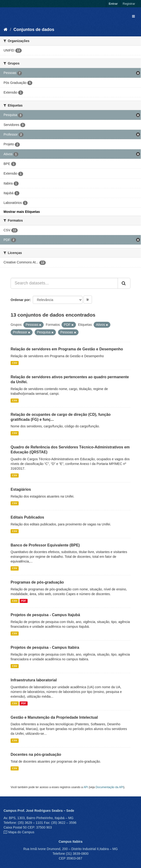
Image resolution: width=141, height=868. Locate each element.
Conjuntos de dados (34, 30)
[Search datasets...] (64, 283)
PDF (23, 601)
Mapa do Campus (21, 832)
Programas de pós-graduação (37, 582)
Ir (88, 300)
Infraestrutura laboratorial (34, 680)
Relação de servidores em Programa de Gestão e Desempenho (67, 349)
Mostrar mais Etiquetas (22, 212)
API (86, 787)
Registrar (129, 4)
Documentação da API (109, 787)
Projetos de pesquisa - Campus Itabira (45, 647)
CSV (15, 363)
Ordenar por (20, 300)
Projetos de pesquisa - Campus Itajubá (45, 615)
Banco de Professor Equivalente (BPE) (45, 545)
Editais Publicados (27, 517)
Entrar (113, 4)
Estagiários (21, 489)
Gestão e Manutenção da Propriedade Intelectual (54, 717)
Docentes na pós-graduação (36, 754)
